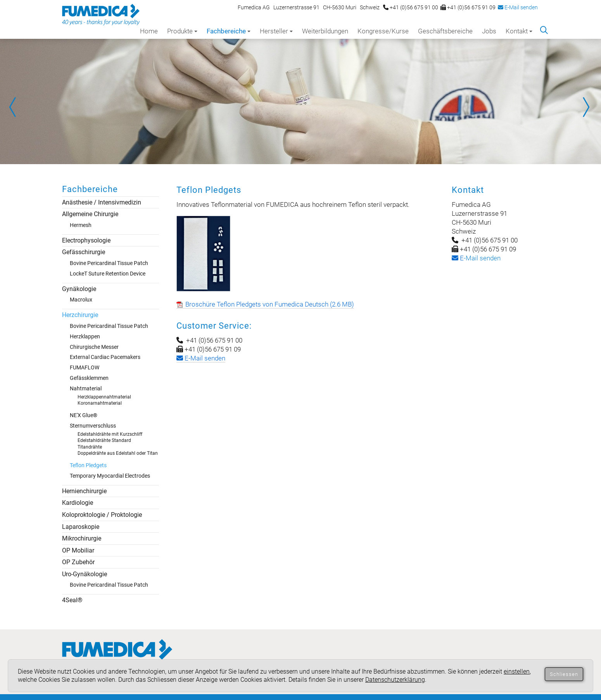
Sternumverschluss (93, 426)
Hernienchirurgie (84, 491)
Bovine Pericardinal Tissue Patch (109, 263)
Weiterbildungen (325, 31)
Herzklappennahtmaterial (104, 397)
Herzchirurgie (80, 315)
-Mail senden (476, 258)
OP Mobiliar (78, 550)
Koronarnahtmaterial (100, 403)
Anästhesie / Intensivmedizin (102, 202)
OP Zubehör (78, 562)
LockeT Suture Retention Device (108, 274)
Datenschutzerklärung (395, 680)
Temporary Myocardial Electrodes (110, 476)
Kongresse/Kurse (383, 31)
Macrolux (81, 300)
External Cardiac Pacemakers (105, 357)
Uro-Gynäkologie (85, 574)
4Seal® (72, 600)
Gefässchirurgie (84, 252)
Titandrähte (90, 447)
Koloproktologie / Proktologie (102, 515)
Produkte (182, 31)
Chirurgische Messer (94, 347)
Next (585, 107)
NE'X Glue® (84, 415)
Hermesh (81, 225)
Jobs (489, 31)
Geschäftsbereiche (445, 31)
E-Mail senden (518, 7)
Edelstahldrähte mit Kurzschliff (110, 434)
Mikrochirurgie (82, 538)
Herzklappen (85, 336)
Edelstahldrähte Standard (104, 440)
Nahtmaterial (86, 388)
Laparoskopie (81, 527)
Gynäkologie (79, 289)
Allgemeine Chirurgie (90, 214)
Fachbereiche (229, 31)
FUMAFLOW (85, 367)
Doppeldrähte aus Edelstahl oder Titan (118, 453)
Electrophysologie (86, 240)
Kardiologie (78, 503)
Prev (16, 107)
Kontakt (519, 31)
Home (149, 31)
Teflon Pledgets (88, 465)
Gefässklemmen (89, 378)
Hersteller (276, 31)
